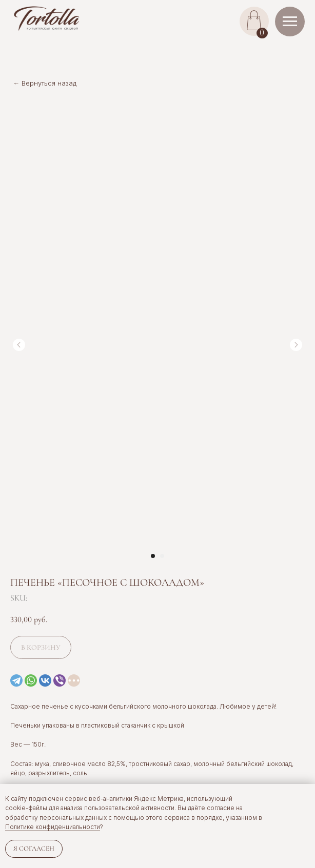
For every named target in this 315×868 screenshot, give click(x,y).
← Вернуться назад (45, 83)
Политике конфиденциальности (53, 827)
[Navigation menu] (290, 22)
